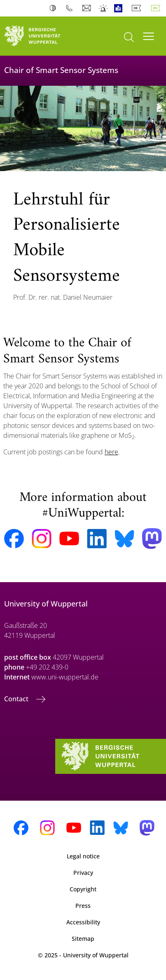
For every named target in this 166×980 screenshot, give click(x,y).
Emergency (104, 8)
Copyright (83, 889)
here (111, 452)
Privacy (83, 873)
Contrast (55, 8)
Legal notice (83, 856)
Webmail (88, 8)
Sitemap (83, 939)
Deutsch (138, 8)
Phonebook (71, 8)
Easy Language (120, 8)
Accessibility (83, 922)
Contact (17, 699)
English (157, 8)
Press (83, 906)
